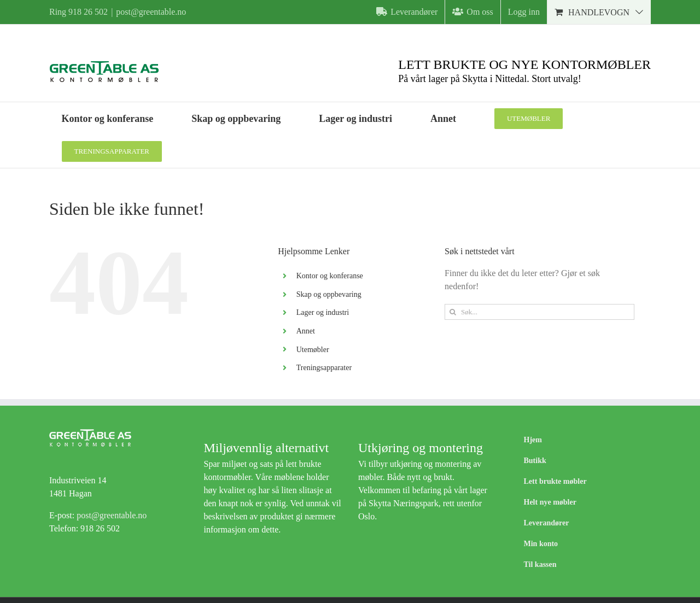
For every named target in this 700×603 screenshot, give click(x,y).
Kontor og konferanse (330, 276)
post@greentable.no (151, 12)
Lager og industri (323, 312)
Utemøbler (313, 350)
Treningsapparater (324, 368)
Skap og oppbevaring (329, 294)
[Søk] (453, 312)
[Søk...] (539, 312)
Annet (306, 331)
